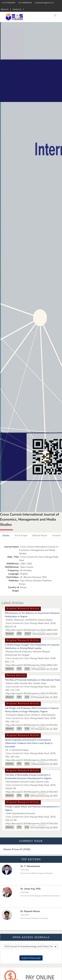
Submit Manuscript (31, 958)
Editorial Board (40, 535)
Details (6, 535)
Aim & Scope (21, 535)
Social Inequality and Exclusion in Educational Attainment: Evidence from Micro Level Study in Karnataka (29, 743)
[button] (55, 15)
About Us (5, 9)
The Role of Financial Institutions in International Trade (32, 680)
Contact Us (17, 9)
